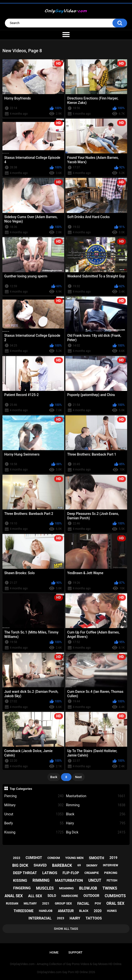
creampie (92, 873)
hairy (75, 918)
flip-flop (71, 873)
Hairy (96, 823)
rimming (41, 880)
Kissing (34, 832)
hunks (112, 911)
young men (75, 858)
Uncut (34, 814)
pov (98, 903)
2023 (61, 918)
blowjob (88, 888)
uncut (95, 880)
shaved (40, 865)
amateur (66, 911)
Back (54, 777)
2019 (113, 858)
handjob (46, 911)
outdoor (91, 896)
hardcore (70, 896)
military (30, 904)
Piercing (34, 796)
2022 (17, 858)
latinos (50, 873)
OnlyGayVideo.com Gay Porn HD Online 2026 (66, 972)
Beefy (34, 823)
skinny (92, 865)
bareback (62, 865)
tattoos (94, 918)
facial (83, 904)
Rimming (96, 805)
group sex (63, 903)
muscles (45, 888)
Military (34, 805)
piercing (111, 873)
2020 (98, 911)
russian (12, 904)
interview (111, 865)
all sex (35, 896)
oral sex (115, 903)
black (84, 911)
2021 (46, 903)
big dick (20, 865)
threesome (24, 911)
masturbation (69, 881)
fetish (112, 880)
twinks (110, 888)
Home (54, 952)
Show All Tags (66, 929)
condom (54, 858)
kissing (20, 881)
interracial (40, 918)
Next (78, 777)
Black (96, 814)
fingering (22, 888)
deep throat (25, 873)
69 (79, 865)
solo (52, 896)
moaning (66, 888)
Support (75, 952)
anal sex (14, 896)
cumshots (115, 896)
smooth (96, 858)
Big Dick (96, 832)
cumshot (34, 858)
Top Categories (21, 789)
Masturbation (96, 796)
